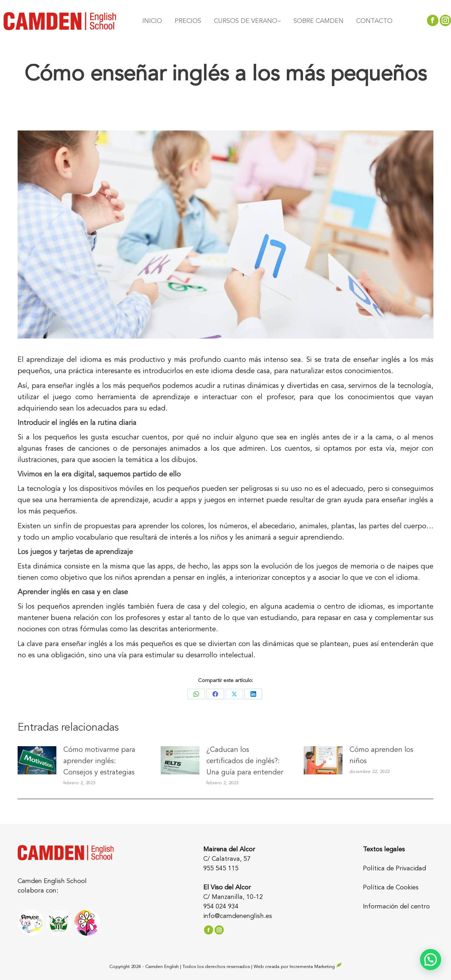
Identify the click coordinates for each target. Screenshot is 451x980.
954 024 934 (221, 907)
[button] (431, 960)
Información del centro (396, 907)
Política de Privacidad (394, 869)
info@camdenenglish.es (238, 916)
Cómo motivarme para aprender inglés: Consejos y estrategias (99, 761)
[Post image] (37, 760)
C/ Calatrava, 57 (227, 859)
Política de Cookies (391, 888)
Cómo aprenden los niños (381, 756)
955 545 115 (221, 869)
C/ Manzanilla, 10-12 (233, 897)
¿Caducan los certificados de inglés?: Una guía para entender (245, 761)
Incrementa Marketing (316, 967)
